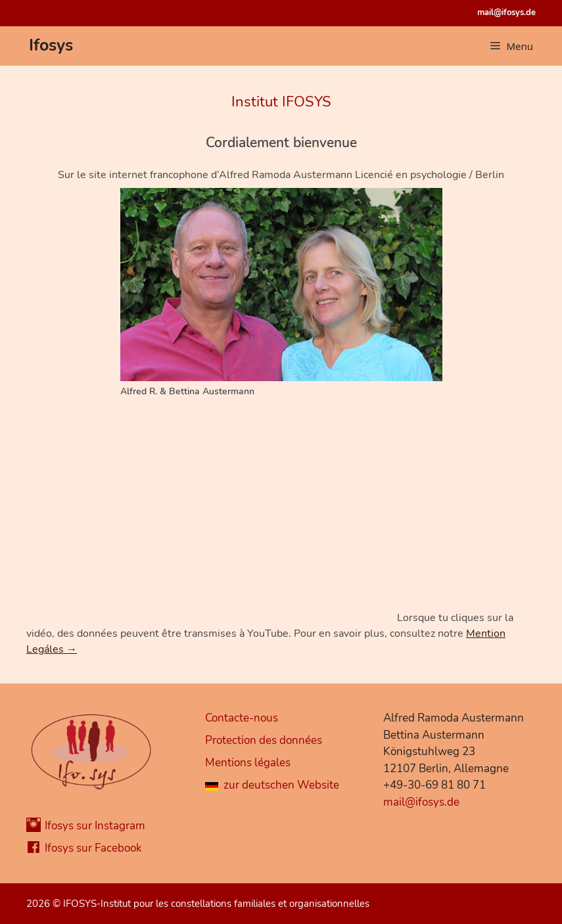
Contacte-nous (242, 718)
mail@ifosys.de (506, 12)
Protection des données (264, 740)
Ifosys (51, 45)
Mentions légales (248, 763)
